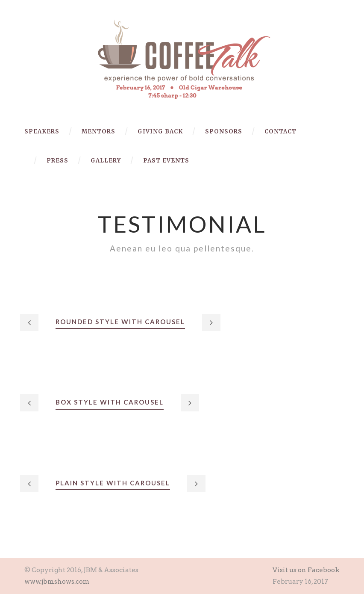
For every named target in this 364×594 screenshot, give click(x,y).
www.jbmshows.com (57, 582)
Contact (280, 132)
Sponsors (224, 132)
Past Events (166, 161)
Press (57, 161)
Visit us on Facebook (306, 570)
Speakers (42, 132)
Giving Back (160, 132)
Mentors (98, 132)
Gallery (106, 161)
